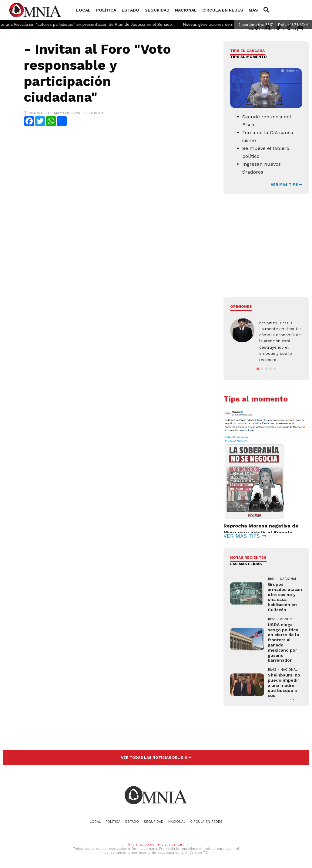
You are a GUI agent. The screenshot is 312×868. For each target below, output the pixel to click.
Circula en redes (223, 10)
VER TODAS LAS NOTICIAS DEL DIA (156, 758)
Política (106, 10)
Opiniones (241, 307)
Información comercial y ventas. (156, 844)
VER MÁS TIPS (287, 185)
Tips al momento (248, 57)
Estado (130, 10)
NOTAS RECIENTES (248, 558)
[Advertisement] (104, 181)
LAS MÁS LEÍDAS (246, 564)
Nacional (186, 10)
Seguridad (157, 10)
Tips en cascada (247, 51)
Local (83, 10)
